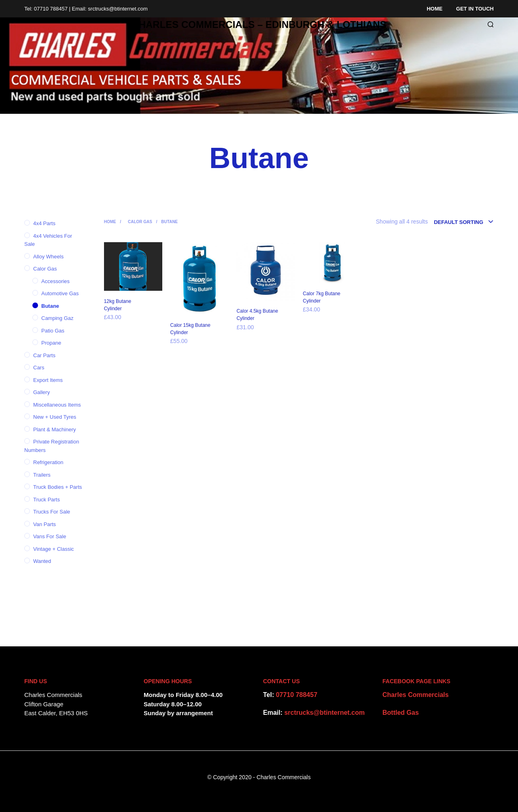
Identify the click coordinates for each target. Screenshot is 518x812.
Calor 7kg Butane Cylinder (322, 297)
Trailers (42, 475)
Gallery (41, 392)
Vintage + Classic (54, 549)
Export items (48, 380)
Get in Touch (475, 9)
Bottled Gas (401, 713)
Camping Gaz (57, 318)
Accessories (55, 281)
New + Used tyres (55, 417)
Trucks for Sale (52, 512)
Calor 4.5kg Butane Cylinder (257, 315)
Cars (39, 368)
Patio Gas (53, 331)
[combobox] (464, 222)
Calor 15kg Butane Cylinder (190, 329)
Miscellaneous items (57, 405)
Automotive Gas (60, 293)
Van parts (45, 524)
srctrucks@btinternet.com (324, 713)
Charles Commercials (416, 695)
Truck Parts (47, 500)
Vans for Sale (50, 536)
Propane (51, 343)
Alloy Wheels (48, 257)
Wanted (42, 561)
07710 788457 (297, 695)
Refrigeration (48, 462)
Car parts (44, 355)
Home (434, 9)
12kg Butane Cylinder (118, 305)
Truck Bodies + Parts (58, 487)
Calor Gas (45, 269)
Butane (50, 306)
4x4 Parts (44, 223)
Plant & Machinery (55, 429)
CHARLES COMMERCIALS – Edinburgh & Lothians (259, 25)
